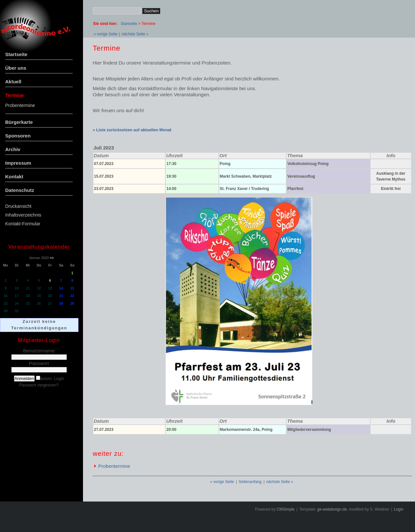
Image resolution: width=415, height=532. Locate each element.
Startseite (16, 54)
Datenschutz (20, 190)
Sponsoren (18, 136)
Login (399, 509)
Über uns (16, 68)
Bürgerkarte (19, 122)
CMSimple (285, 509)
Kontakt (14, 177)
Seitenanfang (250, 482)
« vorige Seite (106, 34)
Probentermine (20, 105)
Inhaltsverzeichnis (23, 215)
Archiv (13, 149)
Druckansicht (18, 206)
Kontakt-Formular (23, 224)
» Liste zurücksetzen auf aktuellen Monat (132, 130)
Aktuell (13, 82)
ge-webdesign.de (332, 509)
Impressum (18, 163)
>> (52, 258)
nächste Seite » (135, 34)
